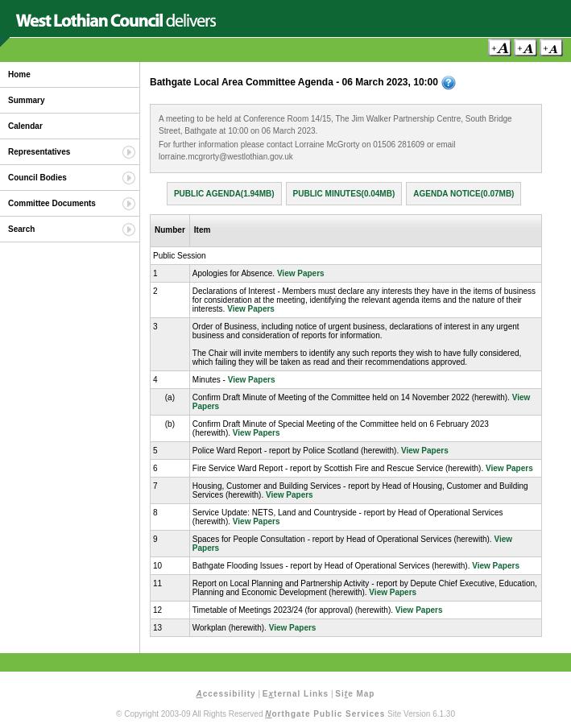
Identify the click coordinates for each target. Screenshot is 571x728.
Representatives (39, 152)
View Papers (301, 273)
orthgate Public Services (325, 714)
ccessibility (226, 694)
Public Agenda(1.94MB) (224, 194)
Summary (27, 100)
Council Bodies (37, 178)
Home (19, 74)
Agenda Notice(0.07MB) (463, 194)
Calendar (25, 126)
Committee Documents (52, 203)
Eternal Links (296, 694)
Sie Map (355, 694)
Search (21, 229)
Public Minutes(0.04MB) (344, 194)
